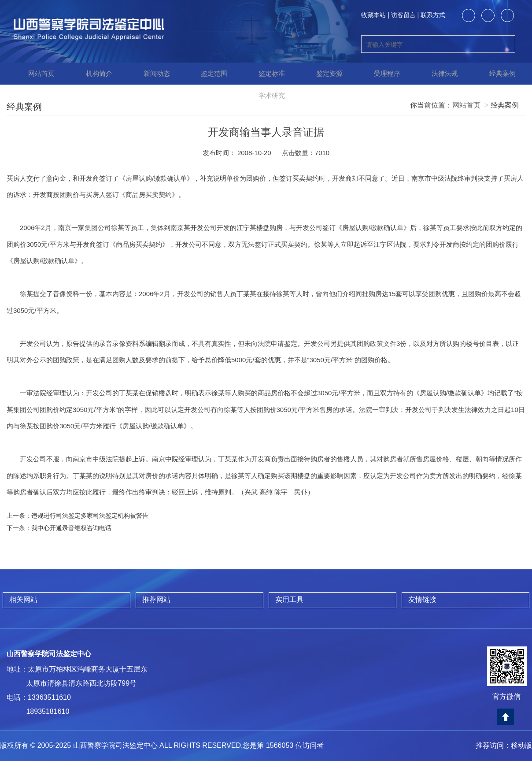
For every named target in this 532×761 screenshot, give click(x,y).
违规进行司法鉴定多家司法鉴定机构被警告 (90, 516)
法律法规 (439, 74)
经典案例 (497, 74)
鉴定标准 (266, 74)
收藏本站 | (375, 15)
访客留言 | (405, 15)
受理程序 (381, 74)
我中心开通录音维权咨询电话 (71, 528)
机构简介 (93, 74)
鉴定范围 (208, 74)
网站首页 (35, 74)
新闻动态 (151, 74)
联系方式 (433, 15)
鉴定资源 (324, 74)
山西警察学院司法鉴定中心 (49, 654)
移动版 (521, 745)
